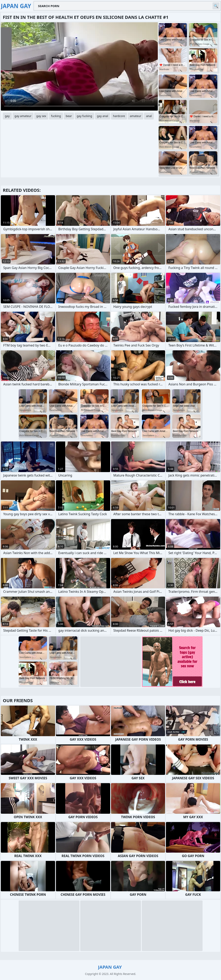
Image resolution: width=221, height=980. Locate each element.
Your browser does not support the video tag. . (79, 66)
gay (7, 116)
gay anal (103, 116)
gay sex (41, 116)
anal (149, 116)
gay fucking (84, 116)
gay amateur (23, 116)
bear (69, 116)
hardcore (119, 116)
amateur (136, 116)
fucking (56, 116)
